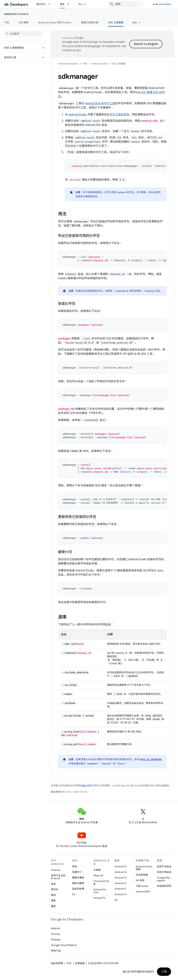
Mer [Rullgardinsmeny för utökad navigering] (81, 4)
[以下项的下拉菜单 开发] (70, 4)
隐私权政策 (78, 889)
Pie (116, 900)
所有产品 (56, 951)
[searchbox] (23, 34)
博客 (53, 901)
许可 (69, 963)
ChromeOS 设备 (101, 882)
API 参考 (140, 880)
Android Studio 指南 (144, 868)
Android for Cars (100, 891)
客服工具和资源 (90, 22)
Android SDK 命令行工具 (100, 103)
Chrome (55, 934)
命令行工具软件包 (118, 115)
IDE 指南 (24, 22)
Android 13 (120, 878)
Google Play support (163, 879)
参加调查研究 (164, 886)
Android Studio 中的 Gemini (55, 22)
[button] (21, 48)
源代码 (55, 889)
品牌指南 (80, 963)
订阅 (164, 972)
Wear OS (98, 876)
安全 (53, 884)
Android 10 (121, 894)
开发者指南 (142, 875)
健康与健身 (78, 878)
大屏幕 (97, 870)
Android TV (100, 898)
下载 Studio (142, 886)
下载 (7, 22)
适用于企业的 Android (58, 877)
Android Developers (68, 64)
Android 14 (121, 872)
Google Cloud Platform (64, 945)
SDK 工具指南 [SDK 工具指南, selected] (116, 22)
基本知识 (41, 4)
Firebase (56, 940)
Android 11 (120, 889)
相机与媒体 (78, 883)
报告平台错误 (164, 866)
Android (55, 870)
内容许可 (85, 786)
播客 (53, 906)
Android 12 (121, 883)
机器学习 (77, 872)
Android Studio (162, 4)
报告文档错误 (164, 872)
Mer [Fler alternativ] (135, 22)
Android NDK (143, 892)
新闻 (53, 895)
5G (74, 894)
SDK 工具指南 (119, 64)
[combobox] (126, 4)
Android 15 (121, 866)
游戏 (75, 866)
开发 (85, 64)
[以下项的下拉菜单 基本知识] (51, 4)
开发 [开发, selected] (62, 4)
